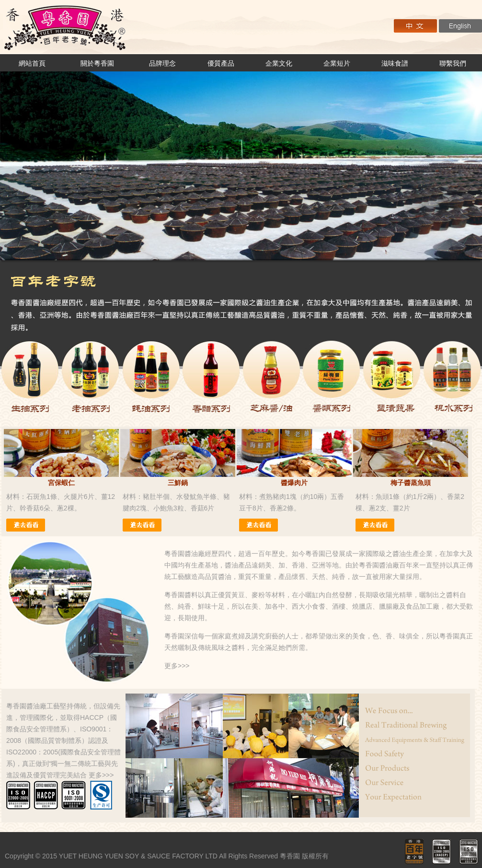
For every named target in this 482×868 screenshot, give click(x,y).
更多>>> (177, 666)
